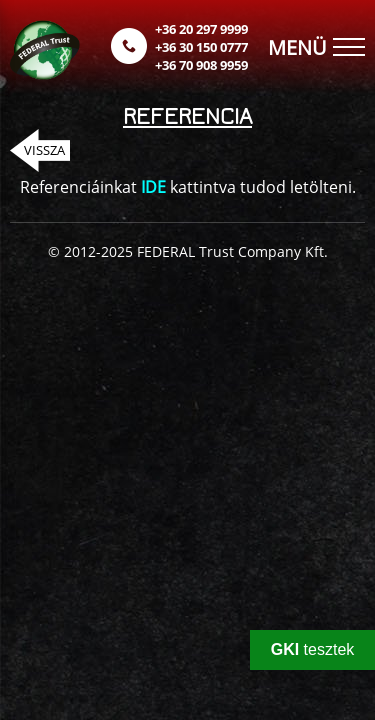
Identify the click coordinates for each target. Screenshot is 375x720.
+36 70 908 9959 (201, 65)
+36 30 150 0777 (201, 47)
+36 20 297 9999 (201, 29)
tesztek (313, 649)
